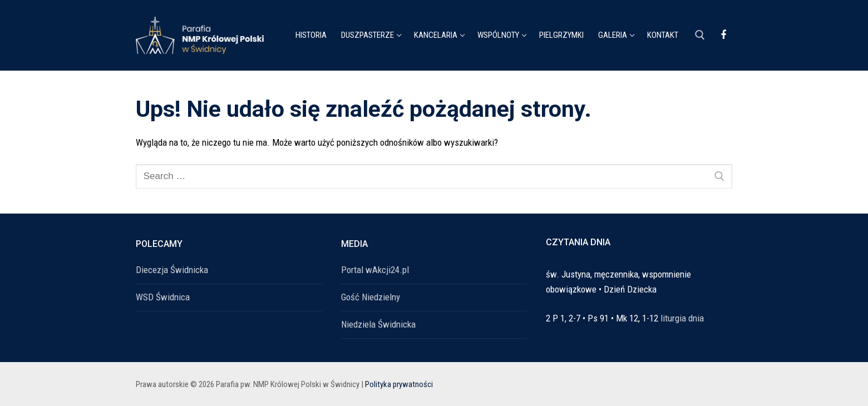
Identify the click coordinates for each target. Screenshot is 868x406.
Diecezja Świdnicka (172, 270)
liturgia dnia (682, 318)
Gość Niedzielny (371, 297)
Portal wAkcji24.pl (375, 270)
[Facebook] (723, 35)
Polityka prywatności (399, 384)
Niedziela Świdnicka (378, 324)
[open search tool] (700, 35)
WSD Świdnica (163, 297)
